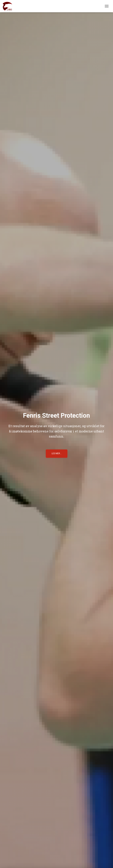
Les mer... (57, 453)
